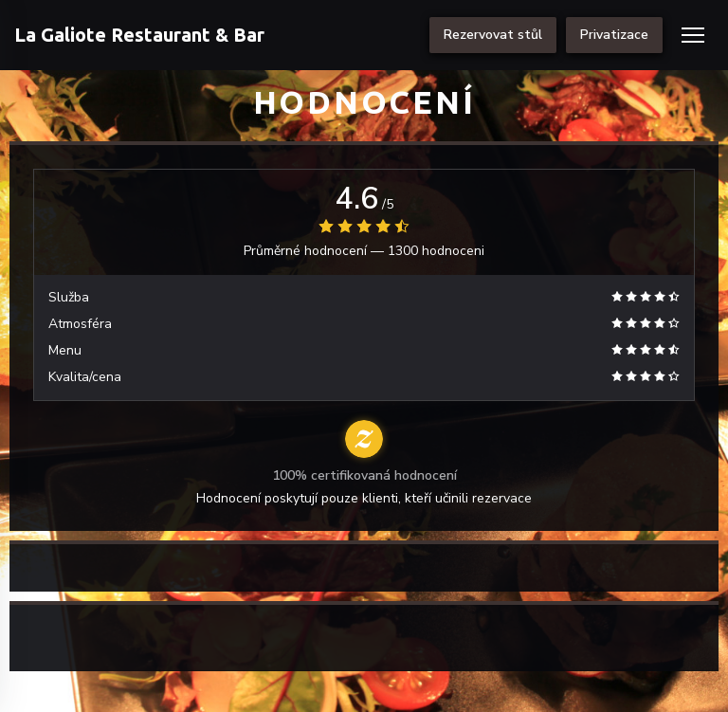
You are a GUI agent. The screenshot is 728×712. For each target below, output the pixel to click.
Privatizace (614, 35)
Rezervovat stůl (493, 35)
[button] (693, 35)
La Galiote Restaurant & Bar (139, 35)
